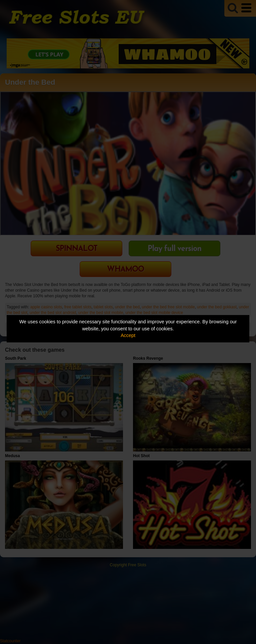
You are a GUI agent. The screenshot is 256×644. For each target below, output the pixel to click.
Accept (128, 335)
